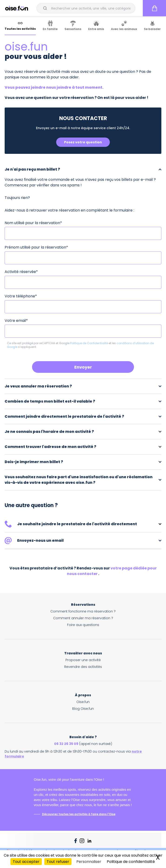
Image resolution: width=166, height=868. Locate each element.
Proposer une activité (83, 660)
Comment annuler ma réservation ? (83, 618)
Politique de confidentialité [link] (131, 862)
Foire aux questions (83, 625)
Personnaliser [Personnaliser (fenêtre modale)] (89, 862)
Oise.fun (83, 702)
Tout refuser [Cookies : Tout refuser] (58, 862)
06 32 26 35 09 (66, 744)
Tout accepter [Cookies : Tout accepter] (26, 862)
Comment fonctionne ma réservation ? (83, 611)
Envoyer (83, 367)
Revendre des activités (83, 667)
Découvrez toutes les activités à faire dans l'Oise (79, 814)
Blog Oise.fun (83, 709)
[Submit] (46, 8)
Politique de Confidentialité (89, 343)
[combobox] (86, 8)
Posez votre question (83, 142)
